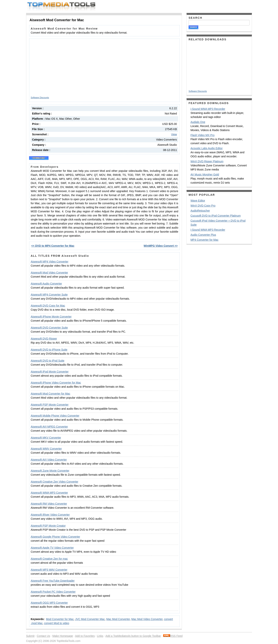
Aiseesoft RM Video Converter (49, 504)
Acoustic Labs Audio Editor (207, 148)
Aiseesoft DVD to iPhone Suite (49, 350)
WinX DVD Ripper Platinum (207, 161)
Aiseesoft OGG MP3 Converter (49, 603)
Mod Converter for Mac (60, 619)
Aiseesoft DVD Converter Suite (49, 328)
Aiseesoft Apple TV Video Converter (52, 548)
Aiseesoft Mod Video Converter (49, 273)
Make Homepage (63, 636)
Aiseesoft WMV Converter (46, 449)
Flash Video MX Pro (203, 135)
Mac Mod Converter (118, 619)
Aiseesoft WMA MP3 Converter (49, 493)
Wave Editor (198, 201)
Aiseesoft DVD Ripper (44, 339)
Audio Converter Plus (203, 235)
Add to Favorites (85, 636)
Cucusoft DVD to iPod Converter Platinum (216, 216)
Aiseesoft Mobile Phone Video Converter (55, 416)
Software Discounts (40, 97)
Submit (30, 636)
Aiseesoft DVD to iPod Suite (47, 361)
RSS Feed (173, 636)
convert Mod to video (57, 623)
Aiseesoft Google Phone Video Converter (55, 537)
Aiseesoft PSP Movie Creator (48, 526)
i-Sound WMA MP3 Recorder (208, 109)
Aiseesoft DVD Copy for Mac (48, 306)
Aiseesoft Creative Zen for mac (49, 559)
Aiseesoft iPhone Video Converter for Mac (56, 383)
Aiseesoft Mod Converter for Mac (50, 394)
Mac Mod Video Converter (147, 619)
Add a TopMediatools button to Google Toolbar (133, 636)
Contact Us (43, 636)
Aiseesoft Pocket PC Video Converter (53, 592)
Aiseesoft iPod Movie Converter (50, 372)
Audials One (198, 122)
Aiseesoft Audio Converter (46, 284)
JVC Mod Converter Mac (90, 619)
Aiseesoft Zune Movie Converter (50, 471)
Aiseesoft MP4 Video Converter (50, 262)
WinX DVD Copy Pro (203, 206)
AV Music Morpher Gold (205, 175)
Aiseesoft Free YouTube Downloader (53, 581)
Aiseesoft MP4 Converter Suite (49, 295)
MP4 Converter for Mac (205, 240)
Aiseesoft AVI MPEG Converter (49, 427)
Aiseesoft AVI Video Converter (49, 460)
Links (100, 636)
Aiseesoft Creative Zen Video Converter (54, 482)
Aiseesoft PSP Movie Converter (50, 405)
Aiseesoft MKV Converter (46, 438)
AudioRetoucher (200, 211)
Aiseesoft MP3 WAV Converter (49, 570)
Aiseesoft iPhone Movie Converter (51, 317)
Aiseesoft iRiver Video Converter (50, 515)
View (174, 134)
